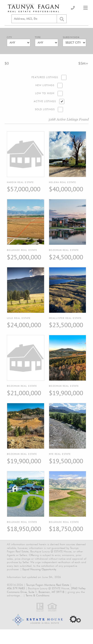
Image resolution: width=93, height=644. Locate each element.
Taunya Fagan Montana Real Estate (48, 585)
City (9, 37)
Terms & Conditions (38, 595)
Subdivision (71, 37)
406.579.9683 (16, 588)
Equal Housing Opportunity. (39, 569)
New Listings (45, 85)
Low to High (45, 93)
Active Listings (45, 101)
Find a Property (23, 5)
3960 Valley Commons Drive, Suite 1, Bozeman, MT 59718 (46, 590)
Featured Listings (45, 77)
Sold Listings (45, 109)
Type (38, 37)
